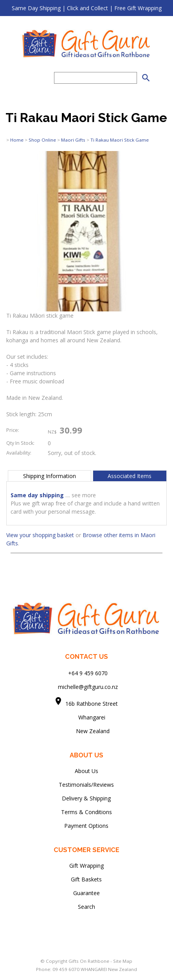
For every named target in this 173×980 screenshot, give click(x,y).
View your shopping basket (40, 535)
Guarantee (86, 893)
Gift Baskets (86, 879)
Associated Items (130, 476)
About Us (86, 771)
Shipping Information (50, 476)
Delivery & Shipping (86, 798)
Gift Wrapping (86, 866)
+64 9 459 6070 (88, 673)
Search (86, 907)
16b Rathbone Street (92, 704)
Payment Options (86, 826)
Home (17, 140)
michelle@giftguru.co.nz (88, 687)
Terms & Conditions (86, 812)
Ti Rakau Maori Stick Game (120, 140)
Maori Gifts (73, 140)
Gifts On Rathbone (89, 961)
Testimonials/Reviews (86, 785)
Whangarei (86, 717)
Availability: (19, 453)
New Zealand (86, 731)
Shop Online (42, 140)
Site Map (123, 961)
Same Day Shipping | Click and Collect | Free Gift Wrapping (87, 8)
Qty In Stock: (20, 443)
